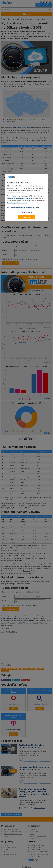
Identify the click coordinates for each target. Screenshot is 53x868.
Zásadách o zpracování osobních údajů (21, 198)
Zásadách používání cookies (17, 203)
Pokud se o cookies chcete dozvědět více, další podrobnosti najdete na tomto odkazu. (23, 209)
